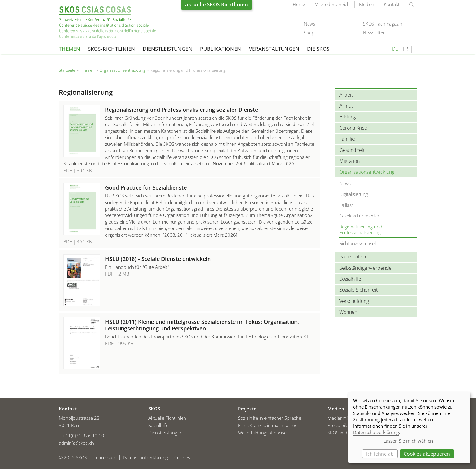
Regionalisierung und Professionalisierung (361, 230)
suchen (412, 5)
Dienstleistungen (168, 49)
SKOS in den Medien (348, 431)
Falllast (346, 205)
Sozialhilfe (350, 279)
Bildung (348, 117)
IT (415, 49)
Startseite (107, 23)
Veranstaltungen (274, 49)
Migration (350, 161)
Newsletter (374, 33)
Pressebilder (340, 424)
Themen (70, 49)
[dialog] (409, 427)
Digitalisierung (354, 194)
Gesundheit (352, 150)
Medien (367, 4)
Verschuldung (354, 301)
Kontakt (392, 4)
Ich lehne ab (380, 454)
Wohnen (348, 312)
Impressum (105, 456)
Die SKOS (318, 49)
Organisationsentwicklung (122, 70)
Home (299, 4)
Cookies (182, 456)
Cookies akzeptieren (427, 454)
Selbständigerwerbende (365, 268)
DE (395, 49)
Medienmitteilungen (348, 417)
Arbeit (346, 95)
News (309, 24)
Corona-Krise (353, 128)
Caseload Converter (359, 216)
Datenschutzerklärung (145, 456)
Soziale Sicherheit (359, 290)
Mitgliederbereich (332, 4)
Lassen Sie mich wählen (408, 441)
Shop (309, 33)
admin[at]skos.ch (76, 442)
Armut (346, 106)
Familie (347, 139)
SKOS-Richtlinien (112, 49)
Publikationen (221, 49)
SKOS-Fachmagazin (383, 24)
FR (406, 49)
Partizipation (353, 257)
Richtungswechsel (357, 243)
